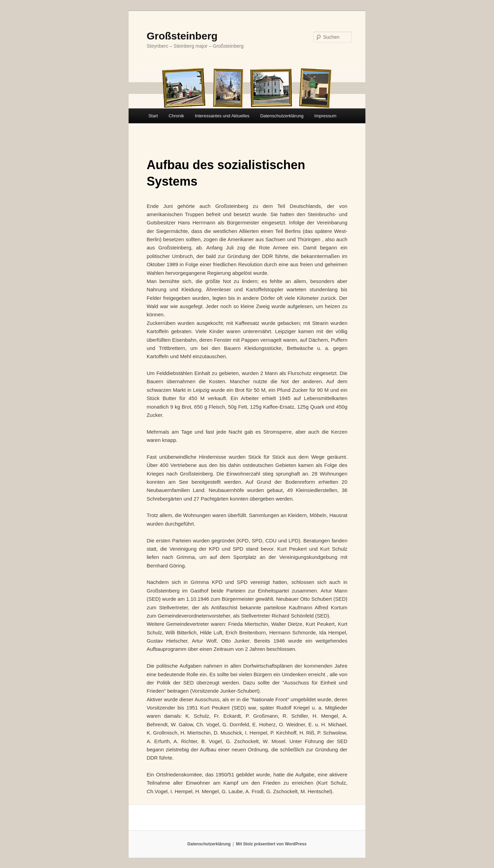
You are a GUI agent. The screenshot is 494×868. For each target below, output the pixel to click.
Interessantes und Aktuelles (222, 116)
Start (153, 116)
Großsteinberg (182, 36)
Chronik (177, 116)
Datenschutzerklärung (282, 116)
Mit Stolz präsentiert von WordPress (271, 844)
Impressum (325, 116)
